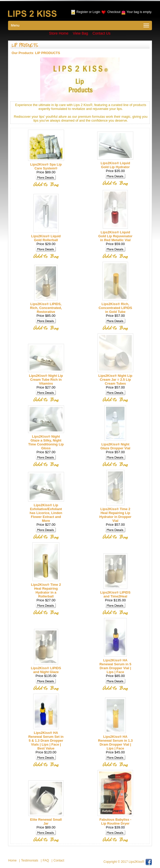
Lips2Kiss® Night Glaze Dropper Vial (115, 446)
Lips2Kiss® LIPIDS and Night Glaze (46, 670)
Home (12, 860)
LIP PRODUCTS (48, 53)
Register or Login (88, 12)
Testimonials (30, 860)
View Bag (81, 33)
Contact (59, 860)
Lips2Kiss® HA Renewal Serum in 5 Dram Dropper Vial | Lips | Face (115, 666)
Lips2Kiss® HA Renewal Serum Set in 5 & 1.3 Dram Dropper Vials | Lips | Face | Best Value (46, 741)
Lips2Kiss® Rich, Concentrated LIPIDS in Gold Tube (115, 308)
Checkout (114, 12)
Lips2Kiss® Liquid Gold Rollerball (46, 238)
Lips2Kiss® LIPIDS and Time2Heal (116, 594)
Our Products (22, 53)
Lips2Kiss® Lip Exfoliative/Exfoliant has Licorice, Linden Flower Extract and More (46, 513)
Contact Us (102, 33)
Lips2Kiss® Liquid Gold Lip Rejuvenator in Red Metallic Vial (115, 236)
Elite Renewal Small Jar (46, 821)
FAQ (46, 860)
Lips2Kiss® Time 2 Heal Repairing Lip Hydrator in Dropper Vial (115, 515)
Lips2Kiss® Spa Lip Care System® (46, 166)
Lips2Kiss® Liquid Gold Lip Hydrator (115, 165)
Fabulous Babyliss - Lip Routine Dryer (115, 821)
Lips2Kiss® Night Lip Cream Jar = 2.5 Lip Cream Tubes (115, 380)
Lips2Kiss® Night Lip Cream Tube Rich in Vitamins (46, 380)
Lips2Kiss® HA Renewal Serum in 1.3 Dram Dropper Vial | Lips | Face (115, 742)
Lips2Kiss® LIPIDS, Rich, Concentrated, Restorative (46, 308)
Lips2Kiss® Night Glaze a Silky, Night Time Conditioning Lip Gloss (46, 442)
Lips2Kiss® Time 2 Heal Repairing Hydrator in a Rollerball (46, 590)
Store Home (59, 33)
